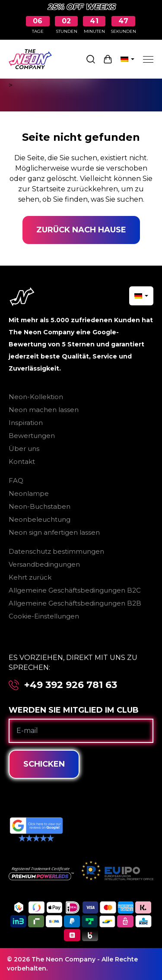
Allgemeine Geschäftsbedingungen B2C (75, 590)
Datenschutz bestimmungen (56, 551)
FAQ (16, 480)
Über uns (24, 449)
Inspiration (26, 423)
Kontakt (22, 461)
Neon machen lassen (44, 410)
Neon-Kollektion (36, 397)
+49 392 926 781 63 (71, 685)
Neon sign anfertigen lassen (54, 532)
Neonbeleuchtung (40, 519)
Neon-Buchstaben (40, 506)
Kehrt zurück (30, 577)
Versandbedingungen (44, 564)
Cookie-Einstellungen (44, 616)
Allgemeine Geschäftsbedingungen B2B (75, 603)
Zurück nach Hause (81, 230)
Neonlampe (29, 493)
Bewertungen (32, 436)
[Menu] (148, 59)
